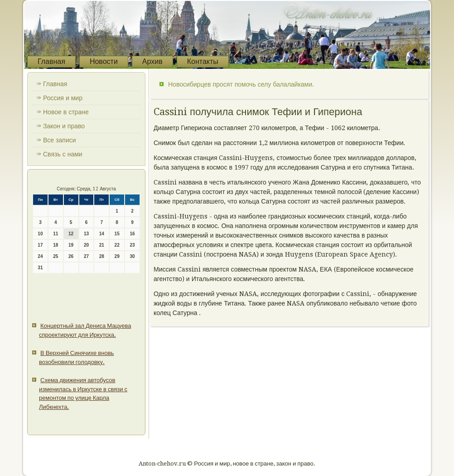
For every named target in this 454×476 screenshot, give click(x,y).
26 (71, 256)
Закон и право (64, 126)
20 (86, 245)
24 (40, 256)
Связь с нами (63, 154)
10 (40, 234)
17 (40, 245)
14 (102, 234)
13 (86, 234)
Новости (104, 61)
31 (40, 268)
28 (102, 256)
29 (117, 256)
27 (86, 256)
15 (117, 234)
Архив (152, 61)
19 (71, 245)
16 (132, 234)
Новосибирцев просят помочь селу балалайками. (241, 84)
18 (56, 245)
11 (56, 234)
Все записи (60, 140)
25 (56, 256)
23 (132, 245)
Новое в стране (66, 112)
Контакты (203, 61)
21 (102, 245)
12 (71, 234)
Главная (51, 61)
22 (117, 245)
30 (132, 256)
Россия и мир (63, 98)
